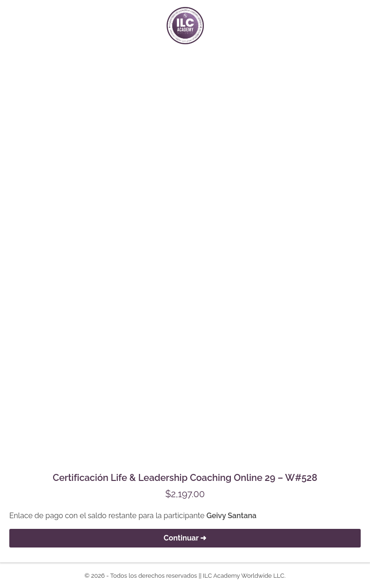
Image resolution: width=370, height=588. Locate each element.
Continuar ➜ (185, 538)
